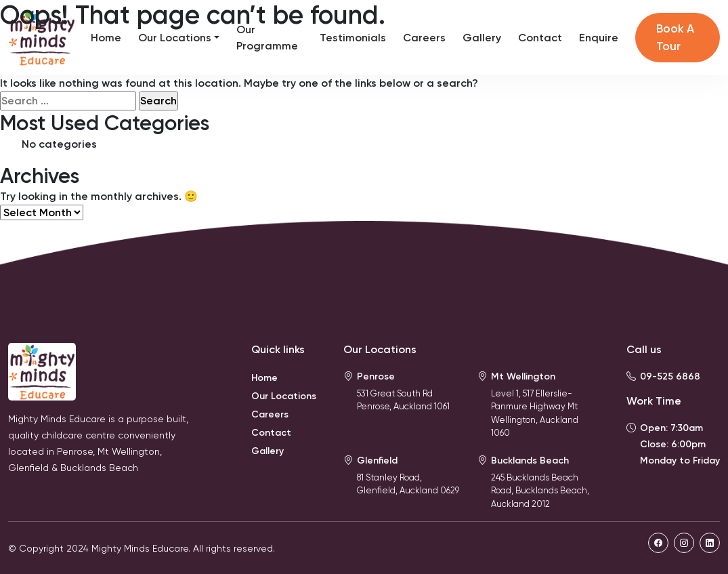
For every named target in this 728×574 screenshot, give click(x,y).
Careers (424, 38)
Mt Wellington (523, 376)
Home (106, 38)
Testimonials (353, 38)
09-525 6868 (670, 376)
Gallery (482, 38)
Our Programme (267, 38)
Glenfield (377, 460)
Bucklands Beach (530, 460)
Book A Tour (675, 37)
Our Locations (175, 38)
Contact (540, 38)
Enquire (599, 38)
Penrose (376, 376)
